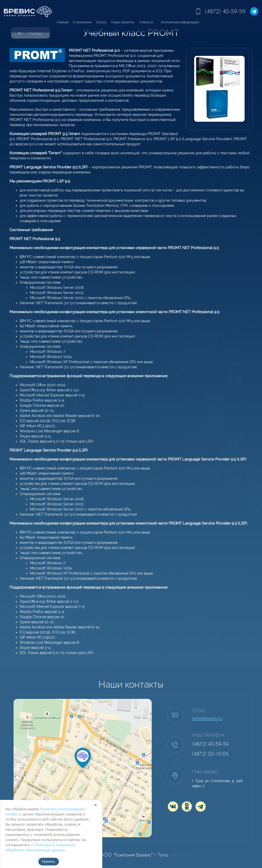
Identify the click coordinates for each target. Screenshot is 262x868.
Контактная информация (180, 22)
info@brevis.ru (207, 718)
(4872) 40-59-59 (225, 11)
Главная (63, 22)
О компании (82, 22)
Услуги (101, 22)
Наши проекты (123, 22)
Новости (146, 22)
